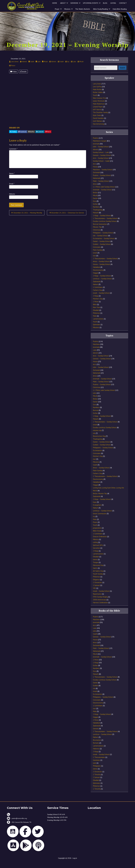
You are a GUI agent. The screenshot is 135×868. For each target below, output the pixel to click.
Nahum (96, 290)
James (95, 565)
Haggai (95, 279)
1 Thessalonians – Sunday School (105, 224)
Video (14, 77)
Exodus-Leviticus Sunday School (105, 227)
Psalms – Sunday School (102, 181)
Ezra (95, 207)
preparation (97, 534)
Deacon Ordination (100, 542)
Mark (95, 322)
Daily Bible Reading (120, 9)
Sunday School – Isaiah (101, 167)
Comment (13, 154)
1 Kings (96, 668)
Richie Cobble (98, 98)
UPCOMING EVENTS (91, 3)
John (95, 399)
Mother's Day (98, 304)
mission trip (97, 436)
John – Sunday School (101, 152)
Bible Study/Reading (101, 9)
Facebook (22, 137)
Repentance (97, 600)
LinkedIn (40, 137)
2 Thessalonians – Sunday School (105, 264)
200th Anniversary (100, 605)
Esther (95, 210)
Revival (96, 416)
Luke (95, 356)
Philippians (97, 772)
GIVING (113, 3)
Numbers (96, 213)
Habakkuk (96, 273)
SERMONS (74, 3)
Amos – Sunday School (101, 267)
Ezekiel (96, 691)
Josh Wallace (98, 127)
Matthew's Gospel (100, 147)
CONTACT (123, 3)
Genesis (96, 734)
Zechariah (96, 178)
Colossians (97, 253)
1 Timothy (97, 794)
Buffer (31, 137)
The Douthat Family (100, 118)
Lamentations (98, 324)
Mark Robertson (99, 109)
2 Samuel (96, 591)
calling (95, 548)
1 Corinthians (98, 293)
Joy (94, 522)
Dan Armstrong (98, 130)
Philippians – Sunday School (103, 238)
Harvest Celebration (100, 608)
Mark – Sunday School (101, 187)
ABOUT (63, 3)
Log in (75, 864)
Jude (94, 769)
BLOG (105, 3)
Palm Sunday (98, 256)
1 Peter (96, 307)
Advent (96, 155)
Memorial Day (98, 571)
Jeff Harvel (97, 115)
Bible (95, 310)
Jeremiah (96, 149)
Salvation (96, 554)
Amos (95, 190)
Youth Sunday (98, 580)
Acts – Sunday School (101, 164)
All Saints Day (98, 577)
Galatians (96, 766)
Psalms (96, 144)
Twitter (13, 137)
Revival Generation (100, 230)
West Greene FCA (99, 104)
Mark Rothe (97, 95)
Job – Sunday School (100, 241)
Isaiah (95, 470)
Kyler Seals (97, 121)
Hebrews (96, 754)
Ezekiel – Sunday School (102, 250)
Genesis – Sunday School (102, 161)
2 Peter (96, 726)
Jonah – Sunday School (101, 299)
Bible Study (97, 536)
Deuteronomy (98, 276)
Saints (95, 574)
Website (12, 200)
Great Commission (100, 519)
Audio (23, 77)
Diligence (96, 585)
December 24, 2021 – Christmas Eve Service (67, 218)
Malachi (96, 218)
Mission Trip (97, 233)
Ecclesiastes (97, 456)
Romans (96, 749)
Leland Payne (98, 112)
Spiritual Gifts (98, 551)
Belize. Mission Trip (100, 499)
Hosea (95, 172)
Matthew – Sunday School (103, 175)
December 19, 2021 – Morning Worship (27, 218)
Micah (95, 201)
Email (12, 189)
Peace (95, 528)
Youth (95, 101)
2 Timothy (97, 780)
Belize (95, 198)
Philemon (96, 319)
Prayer (57, 9)
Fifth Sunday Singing (100, 602)
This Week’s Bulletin (83, 9)
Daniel (95, 688)
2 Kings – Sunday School (102, 281)
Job (94, 439)
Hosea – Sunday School (101, 270)
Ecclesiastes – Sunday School (104, 244)
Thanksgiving (98, 215)
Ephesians (97, 330)
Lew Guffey (97, 92)
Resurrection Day (99, 442)
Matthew (96, 350)
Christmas (97, 236)
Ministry (96, 545)
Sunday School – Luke (101, 158)
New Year (96, 313)
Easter (95, 204)
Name (12, 179)
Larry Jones (97, 89)
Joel (94, 261)
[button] (67, 3)
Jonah (95, 258)
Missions (67, 9)
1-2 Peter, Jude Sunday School (104, 192)
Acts (95, 170)
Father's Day (97, 296)
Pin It (48, 137)
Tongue (96, 568)
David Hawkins (98, 124)
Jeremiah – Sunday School (102, 195)
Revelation (97, 746)
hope (95, 508)
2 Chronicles (97, 588)
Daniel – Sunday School (101, 247)
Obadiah (96, 316)
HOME (55, 3)
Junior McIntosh (99, 107)
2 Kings (96, 302)
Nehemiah (97, 184)
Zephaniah (97, 287)
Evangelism (97, 511)
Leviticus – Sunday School (102, 284)
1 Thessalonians (99, 763)
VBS (94, 594)
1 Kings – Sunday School (102, 221)
